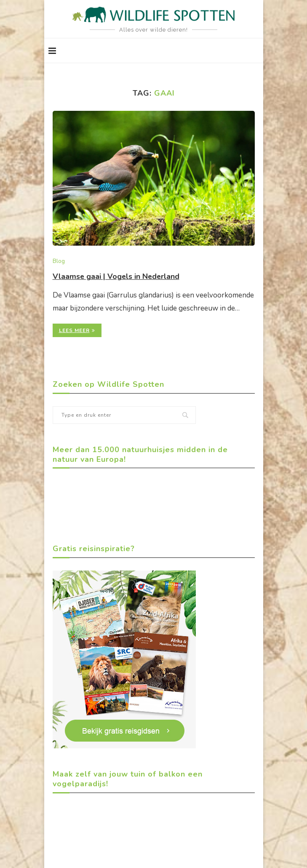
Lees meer (77, 330)
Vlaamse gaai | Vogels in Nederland (117, 276)
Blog (59, 262)
